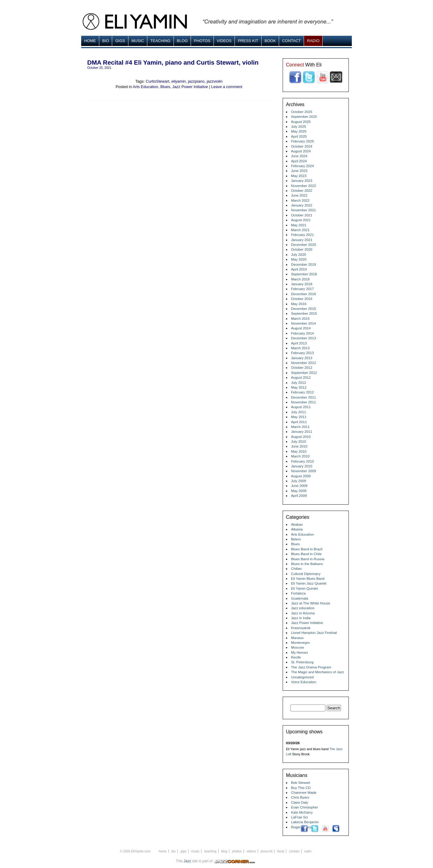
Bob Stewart (301, 782)
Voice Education (304, 682)
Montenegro (300, 642)
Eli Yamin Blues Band (308, 578)
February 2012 (302, 392)
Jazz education (303, 608)
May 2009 (299, 491)
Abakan (297, 524)
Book (270, 41)
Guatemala (300, 598)
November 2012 (304, 363)
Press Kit (248, 41)
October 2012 (302, 367)
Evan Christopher (305, 807)
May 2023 (299, 176)
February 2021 (302, 235)
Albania (297, 529)
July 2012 (299, 382)
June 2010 (299, 446)
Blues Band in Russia (308, 559)
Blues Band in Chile (306, 554)
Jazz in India (301, 618)
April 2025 (299, 136)
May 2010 (299, 451)
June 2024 (299, 156)
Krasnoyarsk (301, 628)
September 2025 (304, 116)
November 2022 (304, 186)
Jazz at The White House (311, 603)
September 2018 (304, 274)
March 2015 (300, 318)
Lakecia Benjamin (305, 822)
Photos (202, 41)
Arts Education (146, 87)
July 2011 (299, 412)
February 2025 (302, 141)
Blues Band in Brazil (307, 549)
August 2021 (301, 220)
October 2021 (302, 215)
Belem (296, 539)
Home (90, 41)
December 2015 (304, 309)
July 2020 (299, 254)
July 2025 (299, 126)
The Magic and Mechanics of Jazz (318, 672)
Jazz (187, 861)
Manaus (297, 638)
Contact (291, 41)
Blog (182, 41)
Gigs (120, 41)
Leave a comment (227, 87)
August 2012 (301, 377)
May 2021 (299, 225)
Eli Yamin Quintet (304, 588)
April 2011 (299, 422)
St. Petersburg (302, 662)
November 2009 (304, 471)
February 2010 (302, 461)
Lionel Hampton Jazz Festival (314, 633)
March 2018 (300, 279)
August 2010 (301, 437)
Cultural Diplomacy (306, 574)
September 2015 (304, 313)
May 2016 (299, 304)
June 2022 (299, 195)
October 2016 (302, 299)
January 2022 (302, 205)
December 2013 (304, 338)
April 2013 (299, 343)
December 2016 (304, 294)
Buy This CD (301, 788)
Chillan (296, 568)
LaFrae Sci (300, 817)
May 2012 (299, 387)
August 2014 (301, 328)
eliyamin (179, 81)
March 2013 (300, 348)
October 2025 (302, 112)
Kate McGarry (302, 812)
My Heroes (300, 652)
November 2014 (304, 323)
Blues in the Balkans (307, 564)
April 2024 (299, 161)
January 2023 (302, 180)
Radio (313, 41)
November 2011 (304, 402)
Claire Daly (300, 802)
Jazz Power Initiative (190, 87)
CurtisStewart (158, 81)
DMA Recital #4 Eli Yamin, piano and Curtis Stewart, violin (173, 62)
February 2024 (302, 166)
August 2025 (301, 122)
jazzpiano (196, 81)
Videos (224, 41)
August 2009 (301, 476)
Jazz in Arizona (303, 613)
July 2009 (299, 481)
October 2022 (302, 190)
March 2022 (300, 200)
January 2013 (302, 358)
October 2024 (302, 146)
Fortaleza (298, 593)
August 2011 (301, 407)
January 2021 (302, 240)
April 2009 (299, 495)
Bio (106, 41)
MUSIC (138, 41)
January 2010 (302, 466)
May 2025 (299, 131)
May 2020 (299, 259)
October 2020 (302, 249)
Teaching (160, 41)
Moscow (298, 647)
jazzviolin (215, 81)
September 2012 (304, 373)
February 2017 (302, 289)
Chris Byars (300, 797)
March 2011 (300, 427)
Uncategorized (302, 677)
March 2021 (300, 230)
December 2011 (304, 397)
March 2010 (300, 456)
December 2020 (304, 245)
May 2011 (299, 417)
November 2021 (304, 210)
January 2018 (302, 284)
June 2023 (299, 171)
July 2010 (299, 441)
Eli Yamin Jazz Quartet (309, 583)
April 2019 (299, 269)
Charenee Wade (304, 792)
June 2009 (299, 486)
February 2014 (302, 333)
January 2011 (302, 431)
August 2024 (301, 151)
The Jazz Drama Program (311, 667)
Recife (296, 657)
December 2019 (304, 264)
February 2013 (302, 353)
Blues (165, 87)
